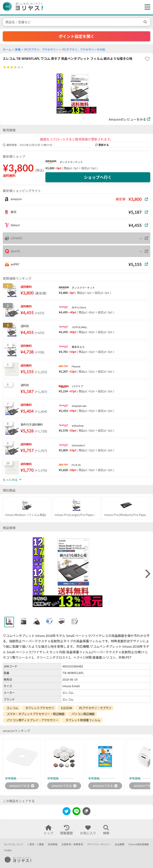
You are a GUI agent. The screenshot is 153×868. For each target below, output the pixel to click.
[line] (76, 812)
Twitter (8, 851)
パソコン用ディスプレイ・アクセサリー (33, 720)
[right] (147, 574)
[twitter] (67, 812)
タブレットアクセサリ (40, 708)
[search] (146, 22)
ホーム (7, 50)
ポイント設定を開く (76, 36)
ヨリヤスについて (14, 844)
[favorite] (147, 59)
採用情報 (53, 844)
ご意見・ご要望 (35, 844)
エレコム (13, 708)
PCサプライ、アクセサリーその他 (84, 50)
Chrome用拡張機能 (139, 844)
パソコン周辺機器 (83, 714)
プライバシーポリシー (99, 844)
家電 (18, 50)
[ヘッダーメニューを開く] (146, 7)
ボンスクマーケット (71, 162)
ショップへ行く (98, 177)
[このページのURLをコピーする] (86, 811)
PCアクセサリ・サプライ (95, 708)
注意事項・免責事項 (72, 844)
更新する (102, 145)
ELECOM (66, 708)
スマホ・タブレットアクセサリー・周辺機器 (36, 714)
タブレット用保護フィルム (83, 720)
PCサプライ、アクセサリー (41, 50)
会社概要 (120, 844)
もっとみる (12, 480)
